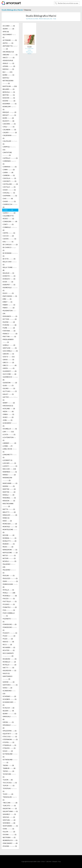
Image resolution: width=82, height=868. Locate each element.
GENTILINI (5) (10, 348)
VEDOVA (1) (9, 817)
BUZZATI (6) (8, 121)
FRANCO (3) (10, 334)
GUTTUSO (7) (10, 391)
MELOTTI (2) (9, 512)
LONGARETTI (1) (10, 456)
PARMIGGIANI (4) (10, 586)
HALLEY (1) (8, 394)
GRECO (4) (10, 365)
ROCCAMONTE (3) (8, 655)
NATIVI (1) (9, 555)
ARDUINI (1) (10, 55)
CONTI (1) (8, 224)
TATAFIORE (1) (9, 775)
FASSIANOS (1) (10, 316)
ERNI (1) (7, 299)
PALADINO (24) (9, 566)
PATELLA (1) (8, 590)
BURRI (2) (8, 118)
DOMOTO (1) (9, 276)
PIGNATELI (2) (10, 607)
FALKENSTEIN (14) (9, 312)
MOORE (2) (8, 535)
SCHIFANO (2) (9, 696)
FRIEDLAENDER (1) (8, 341)
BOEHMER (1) (10, 104)
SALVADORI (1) (9, 670)
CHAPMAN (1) (10, 196)
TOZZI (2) (8, 794)
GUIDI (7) (8, 385)
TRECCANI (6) (10, 803)
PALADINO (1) (9, 571)
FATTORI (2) (10, 319)
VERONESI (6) (9, 823)
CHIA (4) (8, 199)
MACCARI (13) (9, 469)
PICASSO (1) (9, 604)
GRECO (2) (8, 362)
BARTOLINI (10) (10, 86)
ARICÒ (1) (9, 58)
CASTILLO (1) (9, 187)
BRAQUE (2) (9, 112)
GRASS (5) (8, 360)
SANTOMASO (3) (8, 678)
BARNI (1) (8, 75)
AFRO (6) (6, 32)
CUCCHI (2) (8, 236)
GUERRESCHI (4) (10, 378)
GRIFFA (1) (9, 368)
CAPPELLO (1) (10, 158)
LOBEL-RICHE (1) (10, 450)
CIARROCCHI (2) (10, 206)
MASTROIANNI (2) (8, 505)
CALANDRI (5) (9, 130)
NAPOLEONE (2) (10, 553)
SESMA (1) (9, 714)
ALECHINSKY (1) (9, 36)
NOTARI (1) (9, 558)
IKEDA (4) (8, 411)
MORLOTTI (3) (10, 541)
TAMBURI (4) (9, 768)
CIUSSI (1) (8, 210)
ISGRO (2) (8, 417)
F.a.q (59, 862)
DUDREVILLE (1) (10, 289)
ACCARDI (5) (9, 26)
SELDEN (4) (8, 711)
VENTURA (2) (9, 820)
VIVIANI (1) (10, 834)
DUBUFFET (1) (9, 285)
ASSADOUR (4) (8, 60)
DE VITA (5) (9, 259)
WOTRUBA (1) (9, 837)
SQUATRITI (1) (10, 734)
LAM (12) (8, 432)
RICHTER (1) (9, 650)
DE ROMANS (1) (10, 255)
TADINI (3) (8, 765)
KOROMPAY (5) (10, 424)
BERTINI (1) (9, 95)
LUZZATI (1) (10, 466)
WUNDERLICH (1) (10, 840)
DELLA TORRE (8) (10, 269)
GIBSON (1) (8, 354)
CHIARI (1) (9, 201)
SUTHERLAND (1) (10, 755)
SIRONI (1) (8, 722)
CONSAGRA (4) (10, 221)
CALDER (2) (10, 132)
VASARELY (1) (9, 814)
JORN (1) (8, 420)
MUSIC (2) (8, 547)
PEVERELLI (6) (10, 596)
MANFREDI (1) (10, 472)
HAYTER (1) (10, 399)
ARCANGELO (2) (8, 52)
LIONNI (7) (8, 446)
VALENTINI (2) (10, 808)
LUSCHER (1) (9, 463)
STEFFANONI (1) (10, 739)
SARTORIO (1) (10, 685)
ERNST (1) (7, 302)
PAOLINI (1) (9, 575)
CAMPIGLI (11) (9, 148)
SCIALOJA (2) (8, 708)
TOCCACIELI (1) (10, 783)
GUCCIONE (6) (9, 374)
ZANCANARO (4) (10, 843)
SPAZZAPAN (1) (10, 731)
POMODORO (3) (10, 624)
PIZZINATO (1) (10, 620)
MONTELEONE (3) (10, 531)
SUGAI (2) (8, 751)
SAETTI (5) (8, 668)
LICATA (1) (9, 434)
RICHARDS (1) (9, 647)
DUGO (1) (8, 293)
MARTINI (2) (9, 489)
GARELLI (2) (9, 345)
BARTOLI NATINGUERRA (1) (8, 81)
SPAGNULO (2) (10, 726)
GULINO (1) (9, 388)
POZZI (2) (9, 636)
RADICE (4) (8, 642)
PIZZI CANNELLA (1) (9, 614)
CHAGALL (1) (9, 193)
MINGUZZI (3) (10, 515)
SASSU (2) (7, 688)
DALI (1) (8, 242)
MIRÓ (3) (7, 521)
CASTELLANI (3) (10, 184)
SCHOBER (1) (10, 699)
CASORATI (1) (10, 181)
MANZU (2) (9, 475)
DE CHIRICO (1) (9, 249)
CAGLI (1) (9, 127)
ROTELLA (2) (9, 665)
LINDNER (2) (9, 443)
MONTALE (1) (10, 527)
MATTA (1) (9, 509)
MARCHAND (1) (10, 483)
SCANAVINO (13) (9, 692)
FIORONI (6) (10, 325)
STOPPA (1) (8, 742)
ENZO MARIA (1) (10, 296)
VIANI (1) (8, 829)
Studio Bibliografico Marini (12, 10)
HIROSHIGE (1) (8, 406)
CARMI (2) (9, 170)
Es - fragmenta (29, 48)
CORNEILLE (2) (10, 229)
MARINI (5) (9, 486)
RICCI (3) (7, 645)
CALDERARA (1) (10, 137)
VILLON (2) (9, 832)
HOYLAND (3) (9, 409)
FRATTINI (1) (9, 336)
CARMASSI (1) (10, 167)
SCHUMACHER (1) (9, 704)
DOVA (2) (8, 282)
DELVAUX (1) (8, 273)
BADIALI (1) (8, 69)
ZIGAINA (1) (10, 846)
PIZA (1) (9, 610)
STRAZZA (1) (9, 748)
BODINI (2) (9, 101)
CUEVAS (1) (9, 239)
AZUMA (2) (9, 66)
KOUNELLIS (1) (10, 429)
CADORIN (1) (9, 124)
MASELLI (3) (8, 495)
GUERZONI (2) (10, 383)
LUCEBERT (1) (7, 460)
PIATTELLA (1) (10, 601)
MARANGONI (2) (7, 479)
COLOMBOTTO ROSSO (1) (8, 217)
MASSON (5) (9, 501)
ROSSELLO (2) (9, 662)
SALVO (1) (6, 673)
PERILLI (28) (9, 593)
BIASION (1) (9, 98)
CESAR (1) (9, 190)
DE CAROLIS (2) (10, 245)
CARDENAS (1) (9, 162)
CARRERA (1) (9, 175)
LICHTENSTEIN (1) (9, 439)
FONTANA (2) (9, 331)
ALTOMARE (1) (10, 40)
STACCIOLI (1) (10, 737)
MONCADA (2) (10, 524)
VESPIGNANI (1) (10, 826)
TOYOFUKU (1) (10, 790)
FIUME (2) (9, 328)
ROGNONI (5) (10, 659)
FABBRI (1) (9, 305)
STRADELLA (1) (9, 745)
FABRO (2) (9, 308)
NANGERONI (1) (10, 550)
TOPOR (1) (9, 785)
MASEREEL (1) (9, 498)
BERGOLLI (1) (9, 92)
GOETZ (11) (9, 357)
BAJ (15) (7, 72)
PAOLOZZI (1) (10, 578)
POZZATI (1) (10, 633)
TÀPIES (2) (8, 771)
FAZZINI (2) (9, 322)
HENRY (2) (9, 403)
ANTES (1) (8, 43)
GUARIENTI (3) (10, 371)
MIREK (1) (6, 518)
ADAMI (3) (8, 29)
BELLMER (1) (9, 89)
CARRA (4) (8, 172)
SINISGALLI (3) (10, 718)
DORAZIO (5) (9, 279)
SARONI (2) (9, 682)
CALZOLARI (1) (10, 142)
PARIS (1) (10, 581)
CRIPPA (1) (9, 233)
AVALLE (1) (8, 63)
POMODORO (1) (10, 629)
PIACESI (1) (9, 599)
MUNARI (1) (9, 544)
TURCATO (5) (9, 806)
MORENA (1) (10, 538)
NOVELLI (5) (9, 561)
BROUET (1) (9, 115)
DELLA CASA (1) (10, 263)
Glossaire (55, 862)
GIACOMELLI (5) (10, 351)
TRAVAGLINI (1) (10, 798)
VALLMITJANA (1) (10, 811)
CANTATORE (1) (7, 154)
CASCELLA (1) (9, 178)
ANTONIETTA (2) (10, 47)
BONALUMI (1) (9, 108)
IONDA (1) (8, 414)
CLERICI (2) (9, 213)
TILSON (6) (8, 780)
